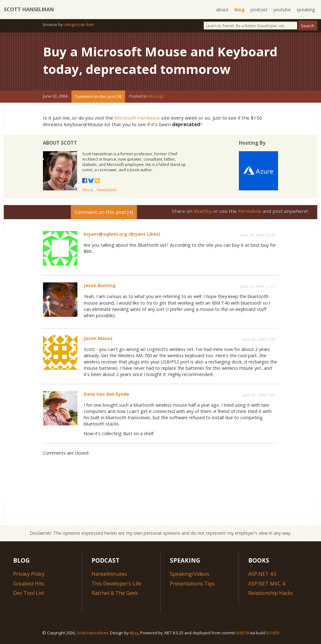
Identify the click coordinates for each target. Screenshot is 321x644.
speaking (306, 10)
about (222, 10)
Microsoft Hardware (137, 118)
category (72, 24)
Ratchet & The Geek (115, 593)
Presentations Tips (192, 584)
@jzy (134, 633)
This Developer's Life (116, 584)
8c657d (242, 633)
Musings (156, 96)
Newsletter (107, 190)
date (90, 24)
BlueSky (203, 211)
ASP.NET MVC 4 (267, 584)
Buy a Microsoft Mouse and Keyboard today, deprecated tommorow (160, 60)
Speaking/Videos (190, 574)
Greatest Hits (29, 584)
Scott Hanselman (29, 9)
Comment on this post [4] (98, 96)
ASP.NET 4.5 (262, 574)
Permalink (250, 211)
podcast (259, 10)
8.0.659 (273, 633)
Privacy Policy (29, 574)
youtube (282, 10)
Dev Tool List (29, 593)
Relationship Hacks (271, 593)
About (88, 190)
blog (240, 10)
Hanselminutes (109, 574)
